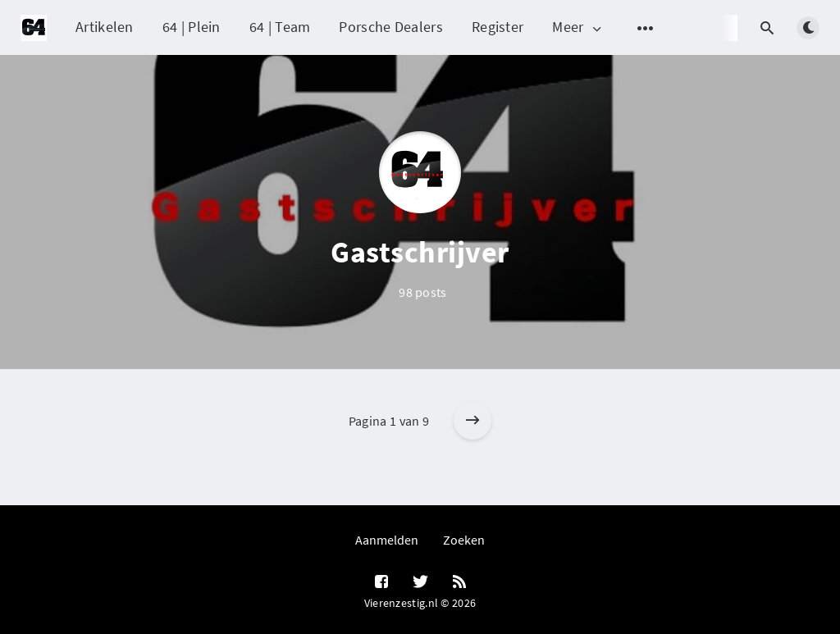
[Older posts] (472, 421)
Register (498, 27)
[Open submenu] (646, 28)
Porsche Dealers (391, 27)
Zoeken (464, 540)
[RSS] (459, 582)
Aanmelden (387, 540)
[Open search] (767, 28)
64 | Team (280, 27)
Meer (578, 27)
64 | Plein (192, 27)
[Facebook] (381, 582)
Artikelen (105, 27)
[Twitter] (420, 582)
